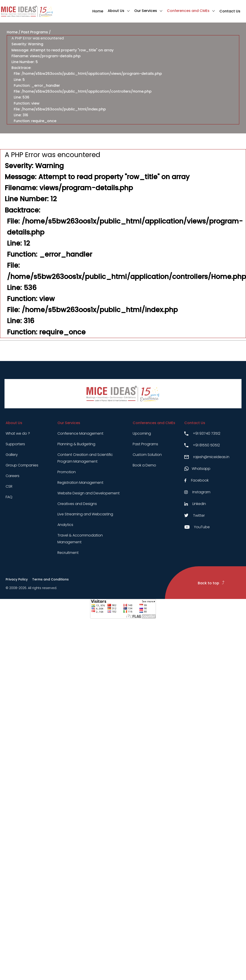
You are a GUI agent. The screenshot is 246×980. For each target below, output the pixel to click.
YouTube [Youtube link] (197, 527)
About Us (116, 11)
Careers (13, 476)
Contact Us (230, 11)
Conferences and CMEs (188, 11)
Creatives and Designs (77, 504)
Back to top (211, 583)
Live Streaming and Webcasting (85, 514)
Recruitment (68, 553)
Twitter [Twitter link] (195, 515)
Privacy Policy (17, 579)
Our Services (146, 11)
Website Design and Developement (89, 493)
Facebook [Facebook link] (196, 480)
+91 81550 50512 (202, 445)
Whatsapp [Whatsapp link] (197, 469)
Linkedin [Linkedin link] (195, 504)
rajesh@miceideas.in (207, 457)
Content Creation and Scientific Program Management (85, 458)
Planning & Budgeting (76, 444)
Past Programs (35, 32)
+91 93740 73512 (202, 433)
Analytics (65, 525)
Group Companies (22, 465)
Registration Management (80, 483)
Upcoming (142, 433)
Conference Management (80, 433)
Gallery (12, 455)
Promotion (67, 472)
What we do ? (18, 433)
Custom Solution (147, 455)
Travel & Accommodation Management (80, 539)
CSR (9, 486)
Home (98, 11)
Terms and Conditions (50, 579)
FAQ (9, 497)
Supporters (15, 444)
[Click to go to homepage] (27, 11)
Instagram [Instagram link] (197, 492)
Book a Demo (144, 465)
